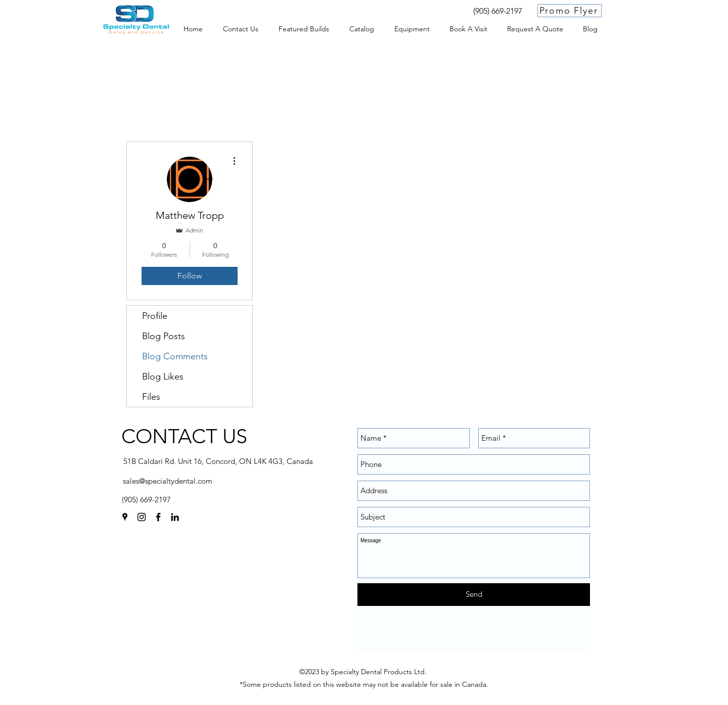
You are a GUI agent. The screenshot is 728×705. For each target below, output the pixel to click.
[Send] (474, 595)
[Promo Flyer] (570, 11)
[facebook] (158, 517)
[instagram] (142, 517)
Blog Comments (175, 356)
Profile (155, 316)
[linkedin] (175, 517)
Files (151, 397)
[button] (412, 29)
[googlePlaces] (125, 517)
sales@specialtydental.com (168, 481)
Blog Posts (164, 336)
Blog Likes (163, 377)
